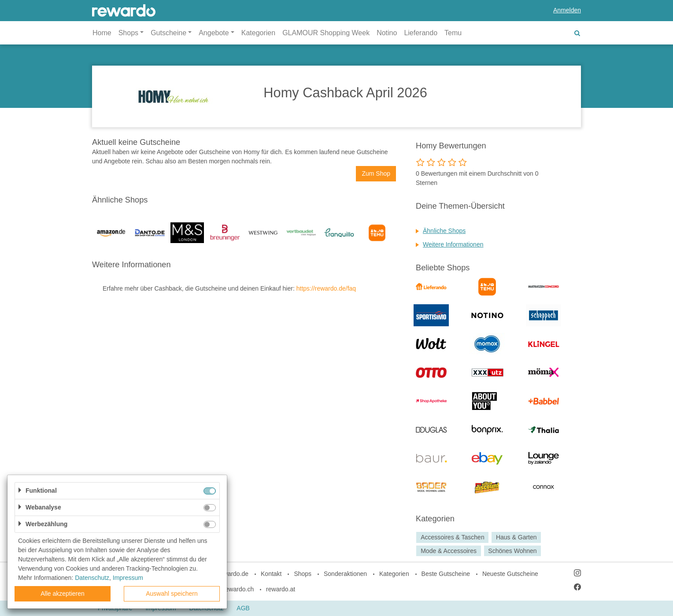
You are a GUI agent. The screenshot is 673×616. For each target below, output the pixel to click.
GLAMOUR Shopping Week (326, 33)
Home (102, 33)
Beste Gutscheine (446, 574)
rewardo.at (281, 589)
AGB (243, 608)
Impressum (128, 578)
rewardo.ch (239, 589)
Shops (303, 574)
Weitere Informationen (453, 244)
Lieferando (421, 33)
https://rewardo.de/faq (326, 288)
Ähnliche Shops (444, 231)
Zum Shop (376, 173)
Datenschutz (92, 578)
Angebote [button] (214, 33)
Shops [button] (128, 33)
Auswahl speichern (172, 594)
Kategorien (258, 33)
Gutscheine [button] (168, 33)
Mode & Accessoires (449, 551)
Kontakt (271, 574)
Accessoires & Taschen (452, 537)
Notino (387, 33)
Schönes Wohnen (512, 551)
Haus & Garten (516, 537)
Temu (453, 33)
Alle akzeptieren (63, 594)
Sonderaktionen (345, 574)
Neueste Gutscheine (510, 574)
